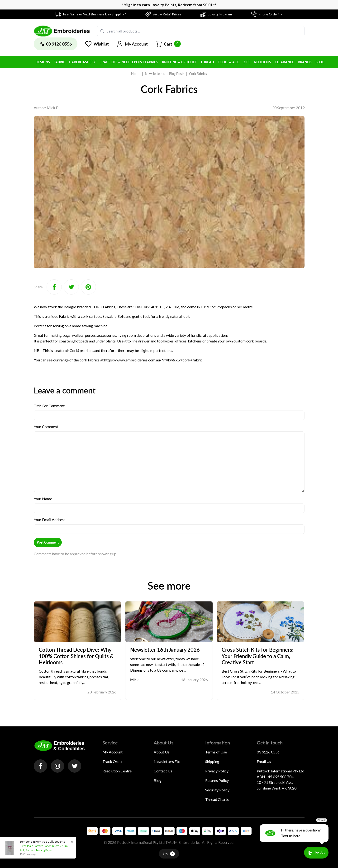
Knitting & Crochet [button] (179, 62)
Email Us (264, 761)
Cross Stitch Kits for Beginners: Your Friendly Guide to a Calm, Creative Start (258, 656)
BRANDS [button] (305, 62)
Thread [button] (207, 62)
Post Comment (48, 542)
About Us (162, 752)
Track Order (113, 761)
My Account (112, 752)
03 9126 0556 (268, 752)
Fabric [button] (59, 62)
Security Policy (217, 790)
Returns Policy (217, 780)
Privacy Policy (217, 771)
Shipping (212, 761)
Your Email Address (50, 519)
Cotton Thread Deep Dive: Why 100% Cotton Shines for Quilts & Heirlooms (76, 656)
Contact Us (163, 771)
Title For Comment (49, 406)
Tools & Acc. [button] (229, 62)
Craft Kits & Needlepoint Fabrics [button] (129, 62)
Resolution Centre (117, 771)
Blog (158, 780)
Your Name (43, 499)
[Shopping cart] (168, 44)
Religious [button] (263, 62)
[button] (132, 44)
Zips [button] (247, 62)
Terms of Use (216, 752)
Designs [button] (43, 62)
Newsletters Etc (167, 761)
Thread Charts (217, 799)
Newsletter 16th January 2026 (165, 650)
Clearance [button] (284, 62)
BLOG (320, 62)
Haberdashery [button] (82, 62)
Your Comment (46, 427)
